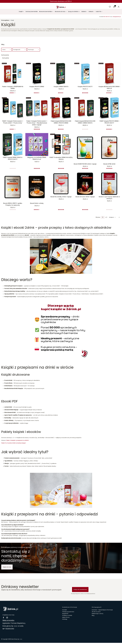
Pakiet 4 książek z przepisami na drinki (17, 440)
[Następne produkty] (112, 217)
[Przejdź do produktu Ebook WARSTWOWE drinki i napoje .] (85, 148)
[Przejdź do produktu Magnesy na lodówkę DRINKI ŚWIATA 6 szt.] (37, 144)
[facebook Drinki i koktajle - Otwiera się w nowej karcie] (3, 618)
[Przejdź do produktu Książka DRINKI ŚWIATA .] (61, 74)
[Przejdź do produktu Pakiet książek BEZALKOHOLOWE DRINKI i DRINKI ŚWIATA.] (85, 108)
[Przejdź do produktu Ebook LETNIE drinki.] (109, 148)
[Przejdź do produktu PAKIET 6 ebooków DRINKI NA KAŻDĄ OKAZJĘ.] (61, 144)
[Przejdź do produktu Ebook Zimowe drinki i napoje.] (85, 184)
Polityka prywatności (68, 612)
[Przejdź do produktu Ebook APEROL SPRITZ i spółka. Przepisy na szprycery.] (13, 187)
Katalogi (65, 619)
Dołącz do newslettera (80, 589)
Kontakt (65, 610)
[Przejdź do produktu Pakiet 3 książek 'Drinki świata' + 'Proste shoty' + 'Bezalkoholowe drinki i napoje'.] (37, 108)
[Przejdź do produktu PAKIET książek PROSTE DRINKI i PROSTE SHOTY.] (109, 108)
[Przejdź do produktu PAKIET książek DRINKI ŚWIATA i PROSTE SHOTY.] (13, 144)
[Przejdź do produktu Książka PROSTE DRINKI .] (37, 74)
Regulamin (65, 614)
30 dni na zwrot (96, 612)
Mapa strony (66, 617)
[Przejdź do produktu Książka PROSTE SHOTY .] (85, 74)
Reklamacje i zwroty (98, 614)
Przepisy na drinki (67, 615)
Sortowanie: (5, 55)
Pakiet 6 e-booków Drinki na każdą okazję (13, 443)
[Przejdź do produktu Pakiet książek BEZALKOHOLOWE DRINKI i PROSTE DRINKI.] (61, 108)
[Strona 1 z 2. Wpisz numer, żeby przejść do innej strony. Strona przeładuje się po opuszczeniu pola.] (103, 217)
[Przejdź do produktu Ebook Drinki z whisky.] (37, 187)
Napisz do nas (7, 567)
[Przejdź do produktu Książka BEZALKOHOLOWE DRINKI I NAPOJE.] (109, 74)
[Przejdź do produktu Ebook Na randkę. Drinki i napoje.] (61, 184)
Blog (93, 615)
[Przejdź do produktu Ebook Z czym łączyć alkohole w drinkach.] (109, 184)
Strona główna (5, 20)
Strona (98, 217)
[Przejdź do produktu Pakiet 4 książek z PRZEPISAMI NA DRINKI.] (13, 74)
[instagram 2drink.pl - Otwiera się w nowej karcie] (7, 618)
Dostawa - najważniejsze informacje (102, 610)
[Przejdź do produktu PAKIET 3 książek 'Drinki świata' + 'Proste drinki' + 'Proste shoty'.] (13, 108)
